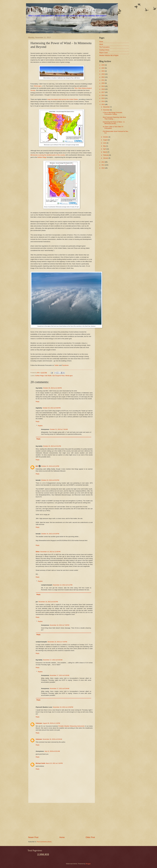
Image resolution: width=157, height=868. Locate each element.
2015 (103, 98)
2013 (103, 104)
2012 (103, 162)
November (107, 110)
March (105, 152)
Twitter (57, 365)
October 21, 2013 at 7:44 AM (59, 429)
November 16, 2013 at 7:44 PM (57, 642)
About (101, 44)
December (107, 107)
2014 (103, 101)
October (106, 137)
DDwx (38, 552)
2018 (103, 89)
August (106, 140)
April (105, 149)
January (106, 158)
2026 (103, 65)
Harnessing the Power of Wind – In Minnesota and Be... (114, 123)
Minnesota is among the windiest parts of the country (48, 155)
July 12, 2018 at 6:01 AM (52, 751)
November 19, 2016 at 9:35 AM (52, 739)
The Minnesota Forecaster (62, 9)
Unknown (39, 723)
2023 (103, 74)
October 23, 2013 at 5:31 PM (52, 446)
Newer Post (33, 837)
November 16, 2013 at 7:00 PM (60, 625)
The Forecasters (104, 47)
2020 (103, 83)
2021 (103, 80)
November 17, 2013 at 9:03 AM (53, 660)
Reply (38, 402)
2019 (103, 86)
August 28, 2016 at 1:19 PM (51, 723)
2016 (103, 95)
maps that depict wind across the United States (63, 99)
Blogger (88, 864)
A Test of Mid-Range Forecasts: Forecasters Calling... (113, 113)
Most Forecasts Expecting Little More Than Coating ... (114, 118)
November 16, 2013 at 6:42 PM (48, 602)
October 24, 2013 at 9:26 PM (50, 534)
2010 (103, 168)
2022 (103, 77)
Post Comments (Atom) (44, 842)
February (106, 155)
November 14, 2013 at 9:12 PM (63, 585)
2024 (103, 71)
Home (62, 837)
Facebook (65, 365)
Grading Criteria (104, 50)
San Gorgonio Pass (59, 376)
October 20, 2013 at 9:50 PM (52, 408)
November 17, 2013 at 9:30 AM (60, 675)
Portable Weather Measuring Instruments (72, 726)
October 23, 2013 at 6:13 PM (50, 466)
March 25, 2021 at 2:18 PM (54, 763)
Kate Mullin (48, 376)
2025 (103, 68)
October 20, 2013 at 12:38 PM (52, 388)
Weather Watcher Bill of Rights (109, 55)
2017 (103, 92)
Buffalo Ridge (42, 157)
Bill (37, 466)
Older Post (90, 837)
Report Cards (104, 53)
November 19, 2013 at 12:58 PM (63, 707)
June (105, 143)
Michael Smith (41, 763)
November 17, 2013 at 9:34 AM (60, 688)
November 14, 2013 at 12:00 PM (50, 552)
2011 (103, 165)
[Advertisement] (62, 819)
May (105, 146)
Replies (40, 426)
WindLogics (38, 86)
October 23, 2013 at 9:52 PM (50, 480)
